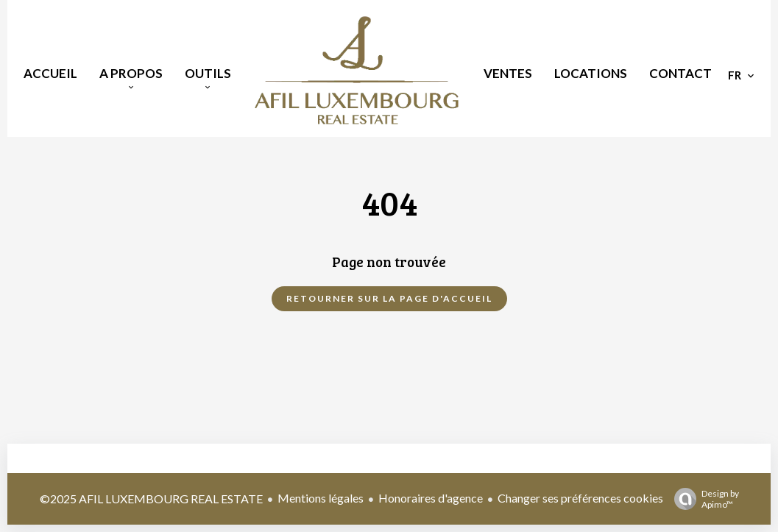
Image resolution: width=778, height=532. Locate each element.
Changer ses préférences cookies (580, 498)
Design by (703, 499)
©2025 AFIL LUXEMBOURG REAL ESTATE (151, 499)
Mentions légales (321, 498)
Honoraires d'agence (431, 498)
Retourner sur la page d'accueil (389, 298)
